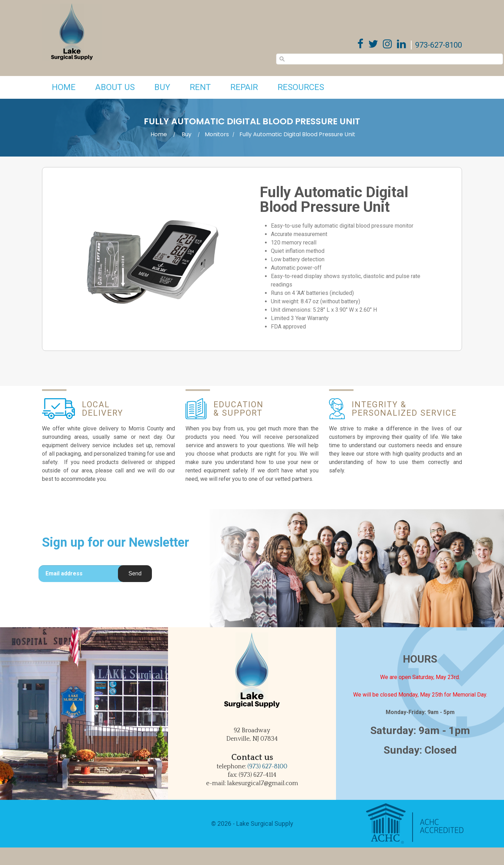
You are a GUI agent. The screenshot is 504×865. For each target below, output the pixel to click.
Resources (301, 87)
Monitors (217, 134)
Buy (162, 87)
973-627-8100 (439, 45)
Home (64, 87)
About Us (115, 87)
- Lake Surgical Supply (262, 824)
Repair (244, 87)
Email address (64, 573)
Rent (200, 87)
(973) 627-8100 (267, 767)
